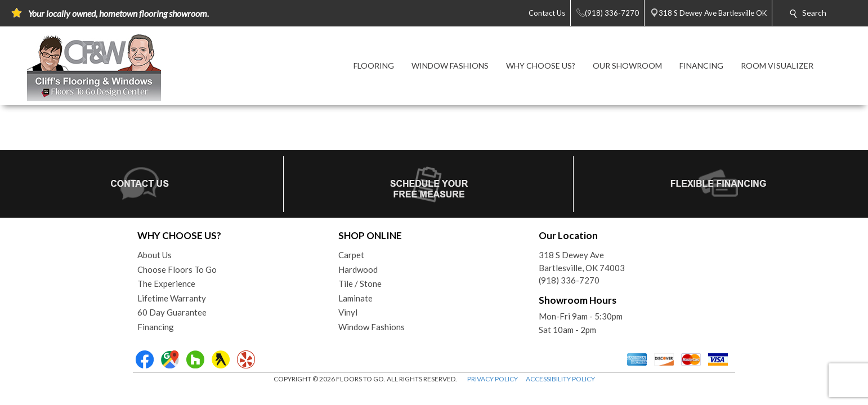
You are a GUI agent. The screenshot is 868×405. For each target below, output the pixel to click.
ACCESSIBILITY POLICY (560, 379)
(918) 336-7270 (569, 280)
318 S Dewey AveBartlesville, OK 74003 (582, 261)
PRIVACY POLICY (493, 379)
